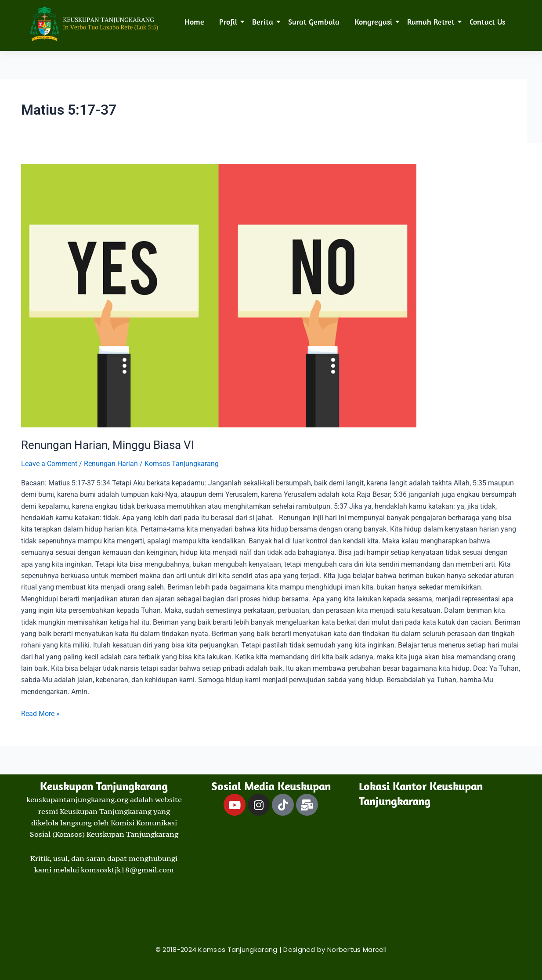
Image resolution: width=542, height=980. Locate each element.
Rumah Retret (432, 22)
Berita (264, 22)
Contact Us (487, 22)
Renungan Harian (111, 464)
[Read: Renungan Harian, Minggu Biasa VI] (271, 296)
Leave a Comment (49, 464)
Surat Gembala (314, 22)
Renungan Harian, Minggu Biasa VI (108, 445)
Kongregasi (375, 22)
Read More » (40, 713)
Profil (230, 22)
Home (194, 22)
